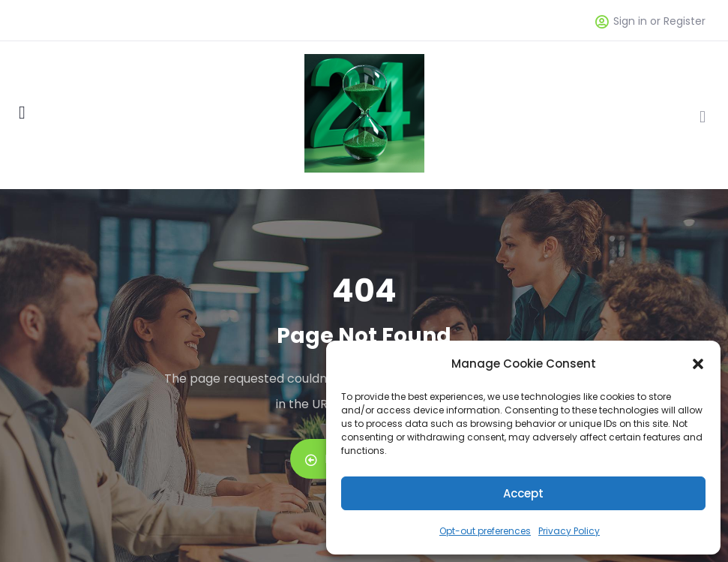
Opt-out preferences (485, 531)
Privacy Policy (569, 531)
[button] (698, 364)
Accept (523, 493)
